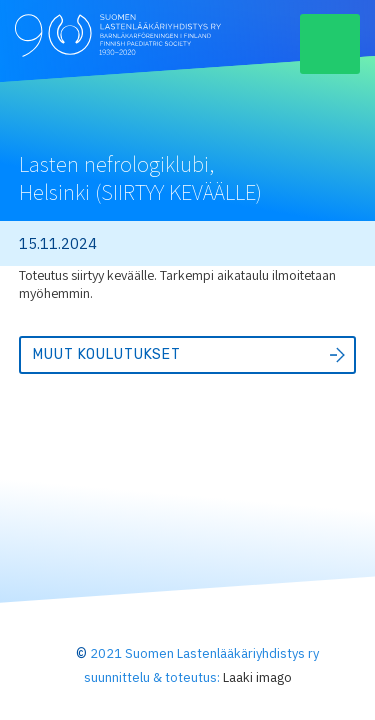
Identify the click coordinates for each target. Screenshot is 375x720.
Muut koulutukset (107, 354)
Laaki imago (257, 677)
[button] (330, 44)
